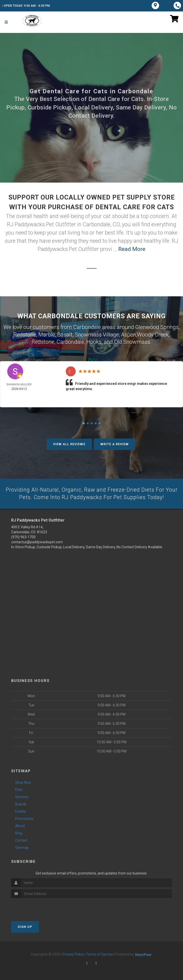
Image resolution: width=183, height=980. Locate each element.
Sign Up (25, 926)
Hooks (94, 341)
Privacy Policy (73, 954)
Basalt (65, 334)
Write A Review (115, 443)
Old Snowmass (132, 341)
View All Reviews (69, 443)
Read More (132, 249)
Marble (47, 334)
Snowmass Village (97, 334)
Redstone (25, 334)
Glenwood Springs (157, 327)
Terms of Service (100, 954)
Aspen (128, 334)
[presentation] (38, 907)
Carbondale (70, 341)
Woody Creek (153, 334)
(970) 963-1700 (23, 537)
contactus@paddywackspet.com (37, 542)
